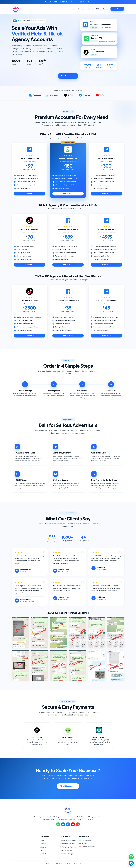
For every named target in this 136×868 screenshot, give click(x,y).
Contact (106, 9)
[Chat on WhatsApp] (58, 825)
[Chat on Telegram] (63, 825)
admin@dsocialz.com (88, 847)
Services (82, 9)
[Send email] (78, 825)
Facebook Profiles (66, 851)
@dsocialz (85, 844)
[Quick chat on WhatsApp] (131, 856)
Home (74, 9)
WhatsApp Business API (68, 841)
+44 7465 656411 (87, 841)
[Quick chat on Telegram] (131, 863)
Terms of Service (86, 865)
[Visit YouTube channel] (73, 825)
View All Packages (68, 787)
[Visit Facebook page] (68, 825)
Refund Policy (74, 865)
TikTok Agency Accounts (68, 848)
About (91, 9)
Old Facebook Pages (67, 855)
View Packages (68, 76)
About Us (44, 848)
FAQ (98, 9)
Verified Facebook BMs (68, 844)
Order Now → (117, 9)
